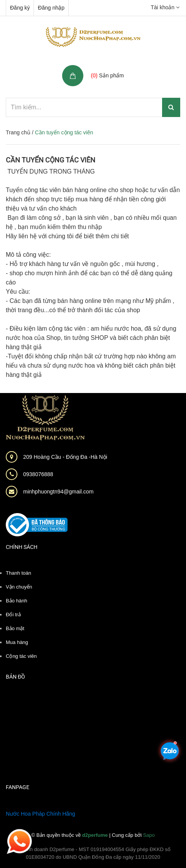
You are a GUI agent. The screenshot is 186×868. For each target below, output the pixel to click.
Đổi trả (13, 615)
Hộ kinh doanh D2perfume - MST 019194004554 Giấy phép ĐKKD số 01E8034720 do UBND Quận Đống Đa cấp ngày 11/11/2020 (93, 853)
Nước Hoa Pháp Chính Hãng (41, 814)
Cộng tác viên (21, 656)
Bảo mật (15, 628)
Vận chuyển (19, 587)
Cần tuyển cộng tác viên (51, 160)
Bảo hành (16, 601)
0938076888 (38, 474)
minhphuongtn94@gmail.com (58, 492)
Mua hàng (17, 642)
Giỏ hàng (103, 67)
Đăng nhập (51, 8)
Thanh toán (19, 573)
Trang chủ (18, 132)
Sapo (149, 835)
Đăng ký (20, 8)
